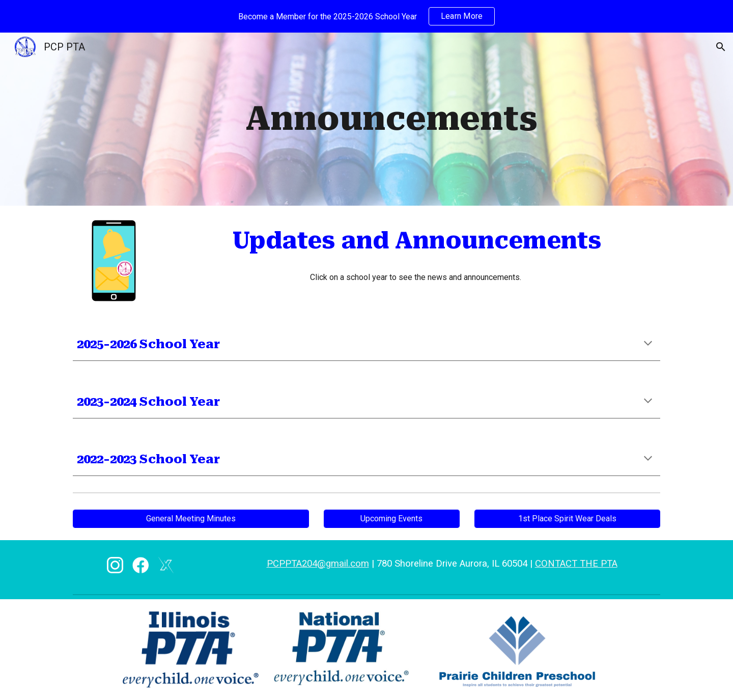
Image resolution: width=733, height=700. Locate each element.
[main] (391, 119)
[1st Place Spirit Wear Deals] (567, 519)
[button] (721, 47)
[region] (366, 16)
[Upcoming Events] (391, 519)
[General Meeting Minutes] (191, 519)
